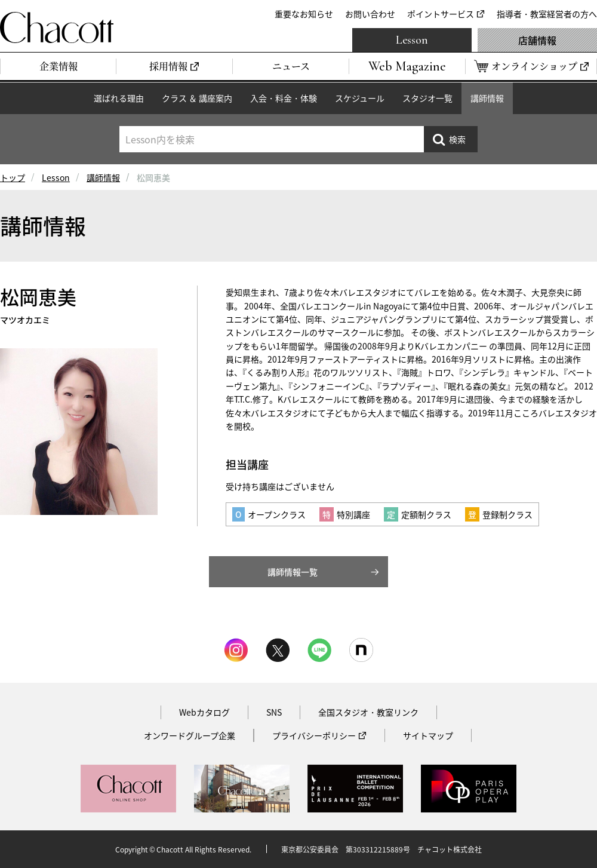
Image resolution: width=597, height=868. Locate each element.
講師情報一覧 (293, 572)
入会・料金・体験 (284, 98)
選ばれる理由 (119, 98)
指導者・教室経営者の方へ (547, 14)
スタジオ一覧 (427, 98)
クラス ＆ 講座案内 (197, 98)
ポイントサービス (441, 14)
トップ (13, 177)
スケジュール (360, 98)
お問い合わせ (370, 14)
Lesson (412, 40)
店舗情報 (537, 40)
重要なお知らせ (304, 14)
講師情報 (487, 98)
